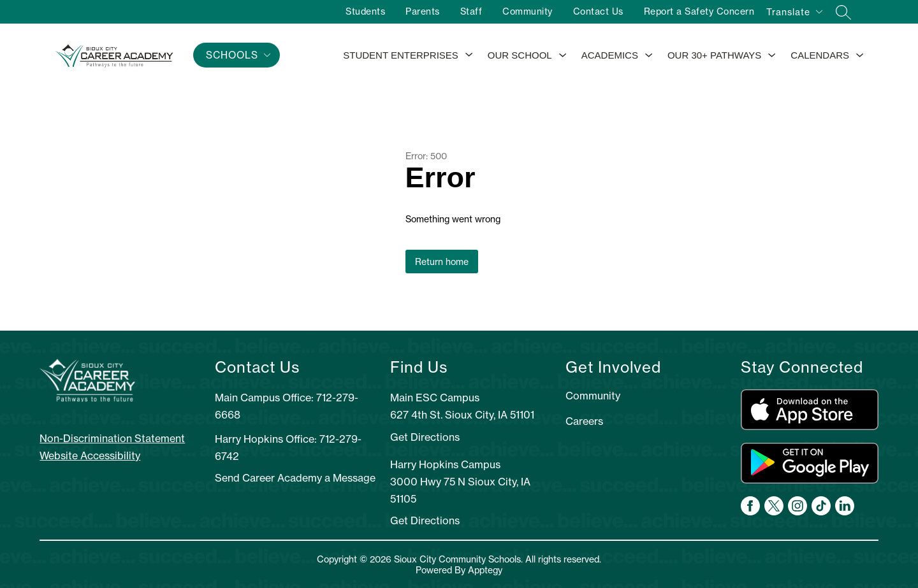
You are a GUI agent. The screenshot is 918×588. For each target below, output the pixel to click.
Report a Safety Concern (699, 11)
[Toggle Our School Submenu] (563, 56)
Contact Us (598, 11)
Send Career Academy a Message (295, 478)
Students (365, 11)
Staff (471, 11)
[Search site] (843, 12)
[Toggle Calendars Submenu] (860, 56)
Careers (584, 421)
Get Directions (425, 437)
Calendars (820, 55)
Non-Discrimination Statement (112, 438)
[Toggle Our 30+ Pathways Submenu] (772, 56)
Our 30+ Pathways (714, 55)
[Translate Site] (794, 14)
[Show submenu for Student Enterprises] (401, 55)
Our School (520, 55)
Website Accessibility (90, 455)
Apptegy (485, 570)
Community (528, 11)
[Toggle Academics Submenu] (649, 56)
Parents (423, 11)
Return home (442, 262)
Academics (610, 55)
